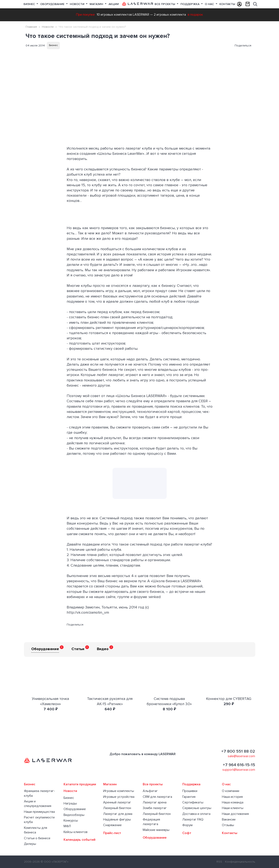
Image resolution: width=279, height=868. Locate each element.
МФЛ (67, 826)
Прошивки (190, 791)
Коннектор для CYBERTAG (229, 699)
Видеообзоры (74, 815)
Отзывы (228, 825)
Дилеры (30, 844)
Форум (187, 825)
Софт (187, 833)
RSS (219, 862)
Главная (31, 27)
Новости (78, 4)
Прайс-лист (112, 833)
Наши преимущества (39, 812)
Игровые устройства (119, 797)
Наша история (232, 797)
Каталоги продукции (80, 784)
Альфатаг (150, 791)
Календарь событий (79, 840)
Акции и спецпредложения (38, 804)
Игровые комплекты (119, 791)
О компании (231, 791)
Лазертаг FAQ (193, 819)
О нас (210, 4)
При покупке (85, 15)
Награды (70, 803)
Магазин (97, 4)
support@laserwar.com (239, 770)
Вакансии (229, 819)
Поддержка (190, 4)
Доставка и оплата (196, 814)
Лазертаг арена (155, 802)
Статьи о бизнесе (37, 838)
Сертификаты (193, 802)
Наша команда (233, 802)
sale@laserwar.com (241, 756)
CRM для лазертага (157, 797)
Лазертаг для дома (118, 814)
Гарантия (189, 797)
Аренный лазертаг (117, 802)
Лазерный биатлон (117, 808)
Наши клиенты (233, 808)
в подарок (195, 15)
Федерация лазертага (151, 822)
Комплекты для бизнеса (36, 830)
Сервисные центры (197, 808)
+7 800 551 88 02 (238, 751)
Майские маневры (156, 830)
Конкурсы (71, 821)
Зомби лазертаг (155, 808)
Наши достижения (235, 814)
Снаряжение (112, 825)
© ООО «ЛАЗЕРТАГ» (54, 862)
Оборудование (53, 4)
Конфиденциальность (240, 862)
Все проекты (153, 784)
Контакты (227, 4)
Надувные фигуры (117, 819)
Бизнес (30, 4)
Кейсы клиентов (76, 832)
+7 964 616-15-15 (239, 765)
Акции (114, 4)
